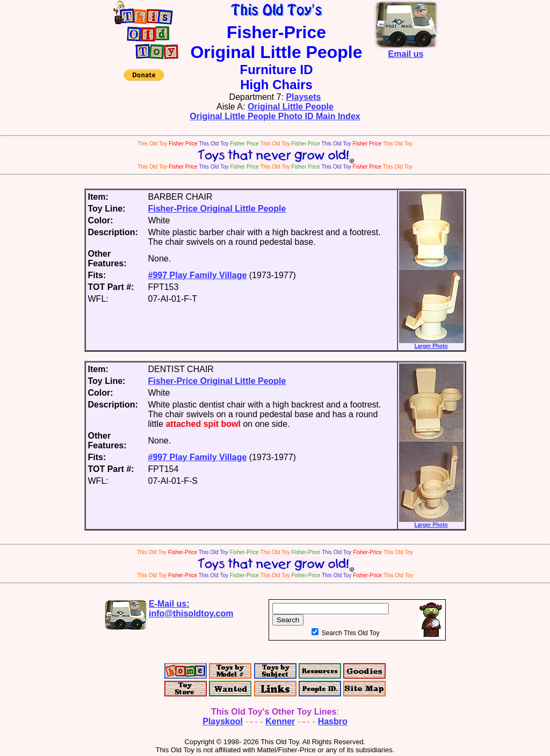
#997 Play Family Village (198, 275)
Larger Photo (431, 344)
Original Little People (291, 107)
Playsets (303, 97)
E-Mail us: (191, 609)
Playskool (223, 721)
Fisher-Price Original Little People (217, 209)
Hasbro (333, 721)
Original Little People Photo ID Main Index (275, 116)
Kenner (280, 721)
